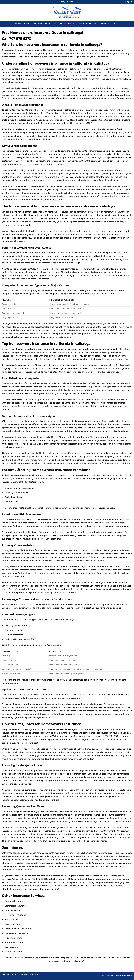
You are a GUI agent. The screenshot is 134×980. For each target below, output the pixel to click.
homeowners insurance (13, 241)
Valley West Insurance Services (22, 866)
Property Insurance (14, 938)
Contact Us (105, 24)
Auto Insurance (12, 910)
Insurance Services (45, 24)
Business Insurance (14, 901)
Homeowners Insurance (28, 105)
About (27, 24)
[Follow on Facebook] (126, 2)
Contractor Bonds (13, 924)
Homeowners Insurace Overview (90, 958)
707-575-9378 (20, 39)
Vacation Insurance (14, 952)
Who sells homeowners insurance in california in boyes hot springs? (39, 958)
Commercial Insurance (16, 906)
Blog (116, 24)
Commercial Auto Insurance (18, 929)
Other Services (67, 24)
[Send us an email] (131, 2)
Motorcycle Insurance (15, 915)
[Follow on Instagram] (128, 2)
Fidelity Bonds (12, 919)
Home (18, 24)
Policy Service (87, 24)
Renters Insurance (14, 942)
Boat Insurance (12, 947)
